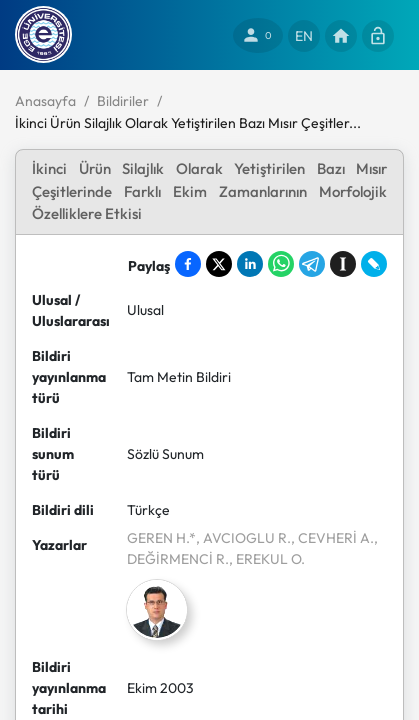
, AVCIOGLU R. (243, 538)
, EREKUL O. (267, 559)
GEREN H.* (161, 538)
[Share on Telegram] (312, 264)
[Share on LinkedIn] (250, 264)
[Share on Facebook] (188, 264)
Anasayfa (45, 101)
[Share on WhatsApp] (281, 264)
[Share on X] (219, 264)
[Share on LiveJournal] (374, 264)
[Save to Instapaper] (343, 264)
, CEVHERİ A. (332, 538)
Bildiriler (123, 101)
